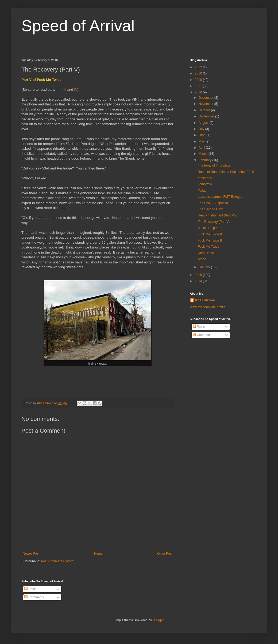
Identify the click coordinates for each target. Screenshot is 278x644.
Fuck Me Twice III (210, 234)
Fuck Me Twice (208, 247)
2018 (199, 80)
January (205, 267)
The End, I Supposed (213, 203)
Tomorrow (205, 184)
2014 (199, 281)
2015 (199, 275)
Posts (199, 327)
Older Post (165, 554)
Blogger (158, 620)
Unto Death (206, 253)
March (204, 154)
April (202, 148)
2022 (199, 67)
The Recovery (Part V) (214, 222)
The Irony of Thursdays (214, 165)
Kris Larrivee (205, 300)
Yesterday (205, 178)
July (202, 129)
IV (76, 90)
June (202, 135)
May (202, 141)
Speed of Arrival (78, 26)
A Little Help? (207, 228)
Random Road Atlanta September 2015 (226, 172)
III (65, 90)
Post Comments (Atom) (58, 561)
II (60, 90)
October (205, 110)
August (204, 123)
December (206, 98)
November (206, 104)
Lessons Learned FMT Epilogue (221, 197)
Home (98, 554)
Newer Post (31, 554)
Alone (202, 259)
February (205, 160)
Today (202, 191)
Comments (202, 335)
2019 (199, 73)
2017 (199, 86)
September (207, 116)
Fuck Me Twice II (210, 240)
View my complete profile (208, 307)
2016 (199, 92)
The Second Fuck (210, 209)
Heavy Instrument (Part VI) (217, 215)
